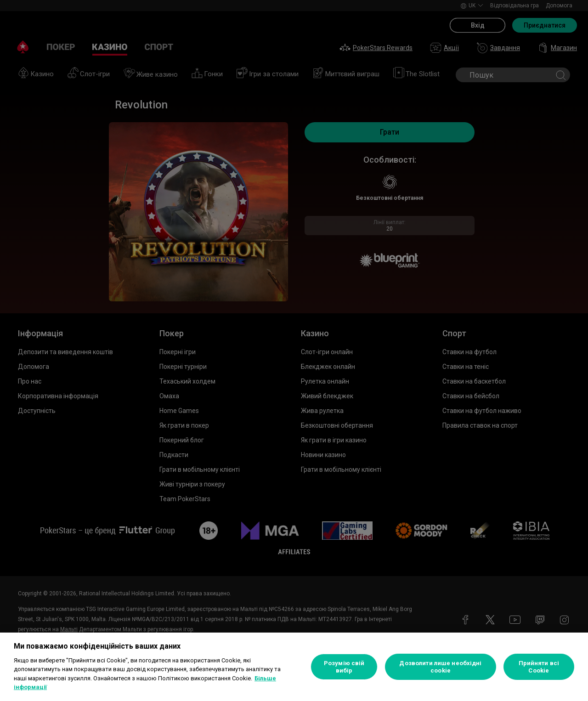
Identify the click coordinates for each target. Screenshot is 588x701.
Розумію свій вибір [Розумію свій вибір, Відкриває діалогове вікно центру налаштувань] (344, 667)
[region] (294, 667)
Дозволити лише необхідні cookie (440, 667)
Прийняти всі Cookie (539, 667)
